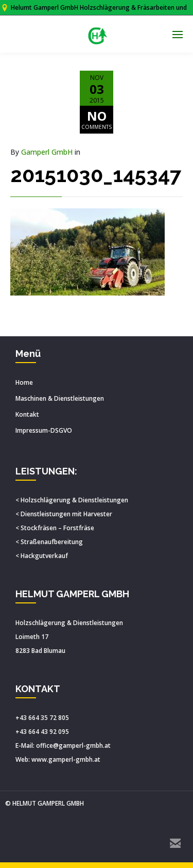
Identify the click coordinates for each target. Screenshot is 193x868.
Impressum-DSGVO (44, 430)
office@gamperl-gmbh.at (73, 746)
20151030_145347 (96, 175)
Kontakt (27, 414)
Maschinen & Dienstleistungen (60, 398)
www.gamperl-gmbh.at (66, 759)
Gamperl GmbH (47, 152)
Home (24, 382)
